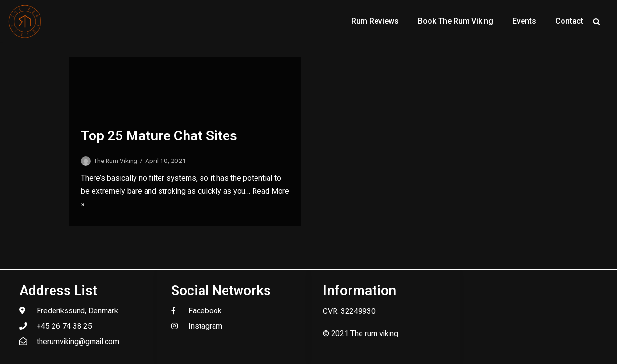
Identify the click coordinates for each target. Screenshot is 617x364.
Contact (569, 21)
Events (524, 21)
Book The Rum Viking (456, 21)
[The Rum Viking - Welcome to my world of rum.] (25, 21)
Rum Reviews (375, 21)
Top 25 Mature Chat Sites (159, 136)
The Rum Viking (115, 161)
